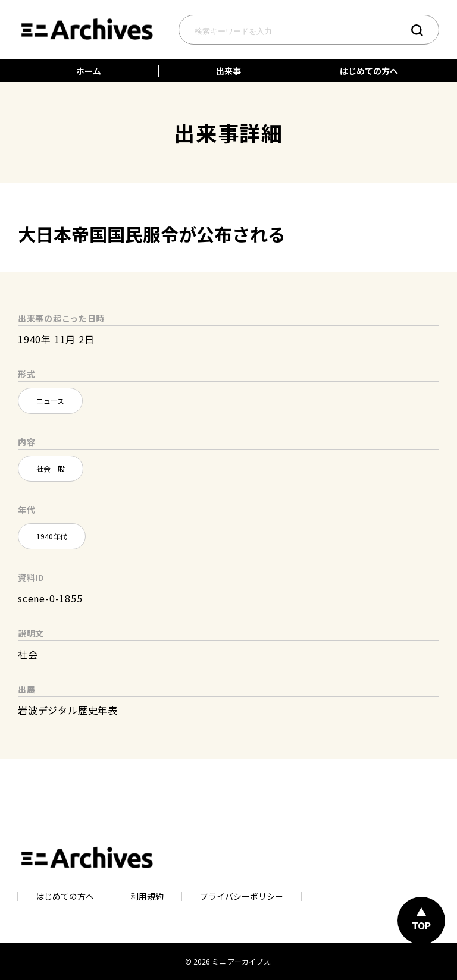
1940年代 (52, 536)
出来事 (228, 71)
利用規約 (147, 896)
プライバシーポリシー (242, 896)
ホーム (89, 71)
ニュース (50, 401)
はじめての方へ (369, 71)
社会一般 (51, 468)
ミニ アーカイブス (241, 961)
